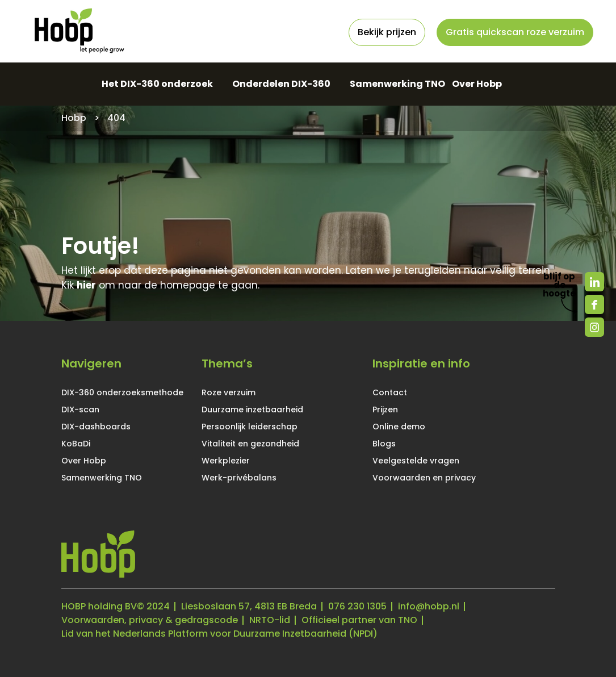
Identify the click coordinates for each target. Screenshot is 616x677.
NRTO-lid (270, 620)
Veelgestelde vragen (416, 461)
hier (86, 285)
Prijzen (385, 409)
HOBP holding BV (99, 606)
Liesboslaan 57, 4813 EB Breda (249, 606)
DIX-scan (80, 409)
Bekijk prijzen (387, 32)
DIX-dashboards (96, 427)
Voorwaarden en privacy (424, 478)
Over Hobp (477, 84)
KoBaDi (76, 444)
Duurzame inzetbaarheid (252, 409)
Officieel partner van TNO (359, 620)
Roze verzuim (229, 392)
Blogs (384, 444)
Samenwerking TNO (397, 84)
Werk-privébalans (239, 478)
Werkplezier (226, 461)
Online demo (399, 427)
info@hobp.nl (429, 606)
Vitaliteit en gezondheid (250, 444)
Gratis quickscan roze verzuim (515, 32)
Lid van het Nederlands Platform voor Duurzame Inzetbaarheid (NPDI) (219, 634)
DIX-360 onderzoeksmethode (122, 392)
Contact (390, 392)
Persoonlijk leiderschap (250, 427)
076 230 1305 (357, 606)
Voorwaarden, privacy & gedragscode (150, 620)
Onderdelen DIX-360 (281, 84)
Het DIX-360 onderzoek (157, 84)
